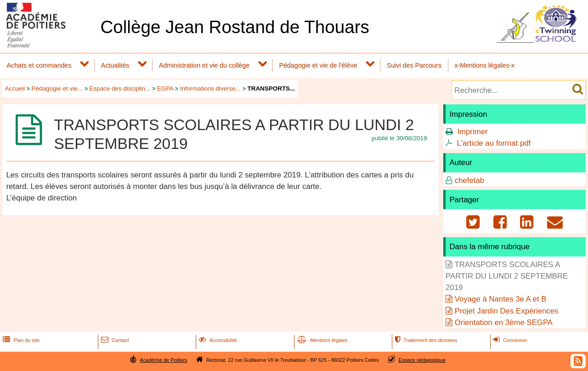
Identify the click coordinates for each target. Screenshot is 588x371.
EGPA (165, 88)
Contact (114, 340)
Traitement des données (425, 340)
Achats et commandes (39, 65)
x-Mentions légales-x (484, 65)
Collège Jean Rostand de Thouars (235, 27)
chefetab (469, 180)
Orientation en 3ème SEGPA (504, 322)
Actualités (115, 65)
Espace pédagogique (422, 360)
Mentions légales (322, 340)
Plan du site (20, 340)
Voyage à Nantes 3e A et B (501, 299)
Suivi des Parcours (414, 65)
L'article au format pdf (494, 143)
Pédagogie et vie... (57, 88)
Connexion (509, 340)
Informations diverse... (210, 88)
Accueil (15, 88)
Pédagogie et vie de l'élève (318, 65)
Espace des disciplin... (120, 88)
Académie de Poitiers (163, 360)
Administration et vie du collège (204, 65)
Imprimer (472, 132)
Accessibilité (217, 340)
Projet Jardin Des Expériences (507, 311)
